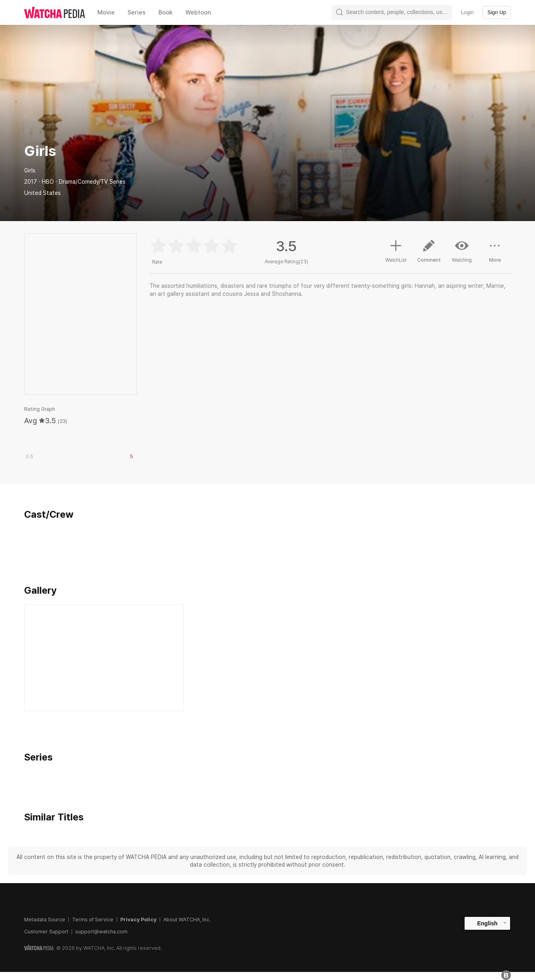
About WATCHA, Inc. (187, 920)
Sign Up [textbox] (497, 12)
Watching (462, 251)
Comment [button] (429, 254)
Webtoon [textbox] (198, 12)
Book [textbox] (166, 12)
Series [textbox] (137, 12)
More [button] (495, 254)
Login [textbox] (467, 12)
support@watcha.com (101, 932)
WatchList (396, 250)
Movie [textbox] (106, 12)
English (487, 923)
